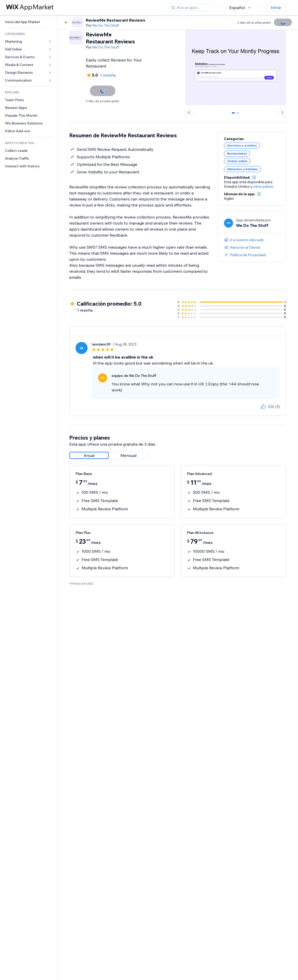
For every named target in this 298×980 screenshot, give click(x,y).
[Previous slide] (189, 112)
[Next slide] (282, 112)
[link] (29, 22)
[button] (254, 177)
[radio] (89, 455)
